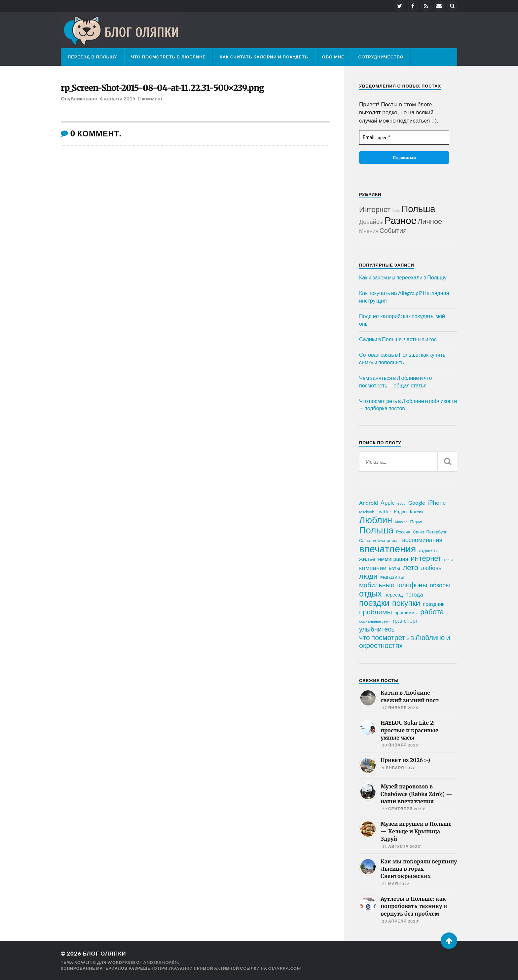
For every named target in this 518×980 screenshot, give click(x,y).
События (393, 230)
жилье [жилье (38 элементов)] (367, 559)
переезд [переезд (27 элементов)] (394, 595)
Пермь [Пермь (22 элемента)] (417, 522)
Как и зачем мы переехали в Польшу (403, 277)
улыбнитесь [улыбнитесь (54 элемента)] (377, 629)
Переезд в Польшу (92, 57)
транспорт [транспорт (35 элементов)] (405, 621)
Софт (396, 211)
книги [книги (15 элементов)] (448, 559)
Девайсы (371, 222)
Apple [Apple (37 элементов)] (388, 503)
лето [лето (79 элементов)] (410, 567)
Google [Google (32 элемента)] (417, 503)
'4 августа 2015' (118, 98)
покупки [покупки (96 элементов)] (406, 603)
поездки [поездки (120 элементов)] (374, 602)
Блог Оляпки (104, 953)
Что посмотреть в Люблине (168, 57)
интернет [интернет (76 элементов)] (426, 558)
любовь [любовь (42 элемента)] (431, 568)
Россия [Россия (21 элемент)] (403, 532)
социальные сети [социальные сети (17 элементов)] (374, 621)
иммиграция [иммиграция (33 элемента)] (393, 559)
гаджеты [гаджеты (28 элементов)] (428, 550)
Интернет (375, 209)
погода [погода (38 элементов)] (414, 594)
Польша (418, 209)
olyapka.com (285, 968)
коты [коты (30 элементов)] (395, 568)
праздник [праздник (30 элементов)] (434, 604)
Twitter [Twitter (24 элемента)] (384, 511)
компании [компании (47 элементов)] (373, 568)
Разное (401, 220)
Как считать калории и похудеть (264, 57)
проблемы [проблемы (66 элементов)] (376, 612)
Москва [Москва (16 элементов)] (401, 522)
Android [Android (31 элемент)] (369, 503)
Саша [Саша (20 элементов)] (365, 541)
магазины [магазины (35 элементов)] (392, 577)
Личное (430, 221)
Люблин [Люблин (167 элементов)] (376, 520)
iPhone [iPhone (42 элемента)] (437, 502)
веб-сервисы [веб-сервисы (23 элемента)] (386, 540)
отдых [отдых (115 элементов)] (370, 593)
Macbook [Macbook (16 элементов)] (367, 512)
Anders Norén (161, 962)
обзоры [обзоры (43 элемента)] (440, 585)
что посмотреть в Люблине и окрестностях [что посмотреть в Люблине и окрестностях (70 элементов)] (405, 641)
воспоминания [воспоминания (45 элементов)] (422, 540)
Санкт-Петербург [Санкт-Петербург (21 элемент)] (430, 532)
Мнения (369, 231)
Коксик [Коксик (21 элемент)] (417, 512)
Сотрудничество (381, 57)
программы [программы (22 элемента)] (406, 613)
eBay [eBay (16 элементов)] (402, 503)
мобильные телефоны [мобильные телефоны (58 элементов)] (393, 585)
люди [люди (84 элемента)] (368, 576)
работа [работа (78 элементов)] (432, 612)
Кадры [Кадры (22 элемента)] (401, 512)
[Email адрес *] (404, 138)
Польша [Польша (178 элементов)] (376, 530)
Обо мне (333, 57)
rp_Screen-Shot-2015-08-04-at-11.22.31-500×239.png (163, 88)
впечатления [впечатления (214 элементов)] (388, 549)
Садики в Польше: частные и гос (398, 339)
